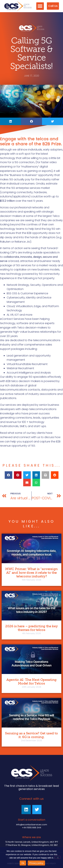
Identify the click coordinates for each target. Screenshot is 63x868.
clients (41, 433)
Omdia (40, 184)
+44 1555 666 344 (32, 828)
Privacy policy (36, 863)
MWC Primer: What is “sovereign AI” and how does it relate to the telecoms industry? (32, 573)
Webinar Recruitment (20, 368)
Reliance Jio (22, 242)
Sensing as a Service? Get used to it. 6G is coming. (31, 735)
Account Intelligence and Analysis (29, 373)
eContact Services (12, 319)
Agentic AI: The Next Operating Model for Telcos (32, 681)
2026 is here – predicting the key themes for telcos (31, 628)
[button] (40, 6)
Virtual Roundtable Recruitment (27, 364)
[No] (58, 857)
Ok (23, 863)
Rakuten (5, 242)
